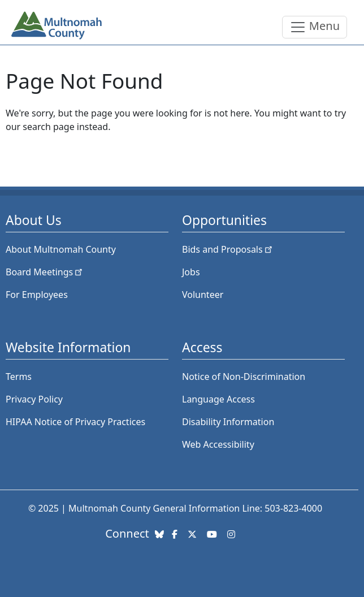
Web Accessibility (218, 444)
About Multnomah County (61, 249)
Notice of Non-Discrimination (244, 377)
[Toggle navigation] (315, 27)
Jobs (191, 272)
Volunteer (203, 295)
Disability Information (228, 422)
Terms (19, 377)
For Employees (37, 295)
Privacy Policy (34, 399)
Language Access (218, 399)
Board (45, 272)
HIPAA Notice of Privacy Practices (75, 422)
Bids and (228, 249)
